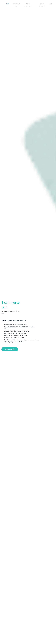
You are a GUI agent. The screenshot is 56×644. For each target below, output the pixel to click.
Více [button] (51, 4)
